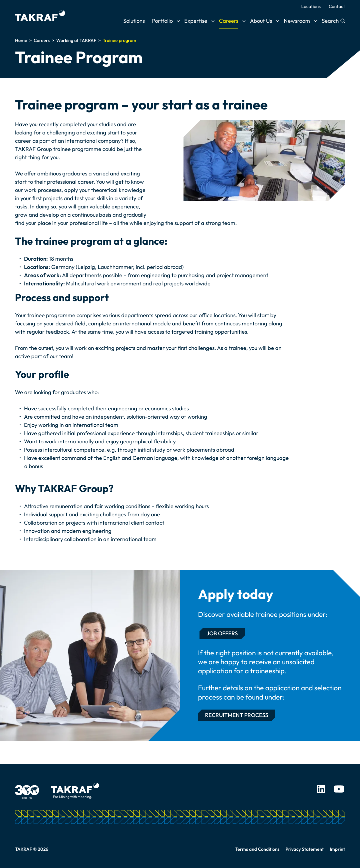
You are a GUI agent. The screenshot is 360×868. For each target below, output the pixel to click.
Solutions (134, 21)
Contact (337, 6)
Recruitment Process (237, 715)
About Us (261, 21)
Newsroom (297, 21)
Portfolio (162, 21)
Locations (311, 6)
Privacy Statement (305, 849)
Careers (229, 21)
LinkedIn (321, 789)
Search (331, 21)
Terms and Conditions (257, 849)
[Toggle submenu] (178, 21)
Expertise (196, 21)
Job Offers (222, 633)
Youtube (339, 789)
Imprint (337, 849)
